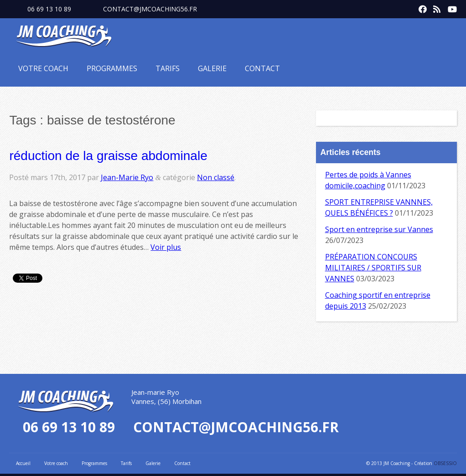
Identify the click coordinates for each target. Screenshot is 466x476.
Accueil (23, 463)
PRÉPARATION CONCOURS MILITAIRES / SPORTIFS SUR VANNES (373, 268)
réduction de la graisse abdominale (108, 156)
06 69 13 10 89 (49, 9)
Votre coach (43, 68)
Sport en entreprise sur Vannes (379, 229)
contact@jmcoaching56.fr (150, 9)
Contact (262, 68)
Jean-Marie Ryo (127, 177)
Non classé (216, 177)
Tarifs (168, 68)
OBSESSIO (445, 463)
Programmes (112, 68)
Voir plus (166, 247)
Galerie (212, 68)
